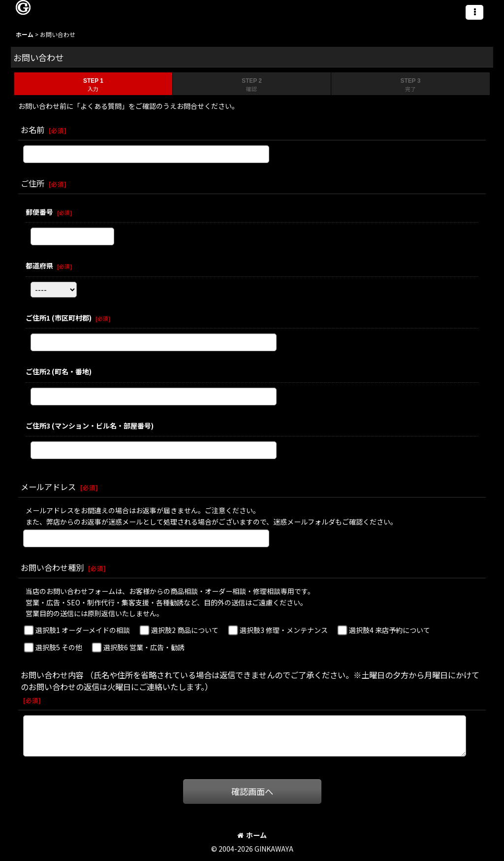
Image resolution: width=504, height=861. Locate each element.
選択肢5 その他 (59, 647)
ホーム (252, 835)
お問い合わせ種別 (52, 567)
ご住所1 (59, 318)
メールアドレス (48, 487)
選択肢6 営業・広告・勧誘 (144, 647)
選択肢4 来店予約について (390, 630)
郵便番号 (39, 212)
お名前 (32, 130)
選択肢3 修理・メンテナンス (284, 630)
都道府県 (39, 265)
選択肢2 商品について (185, 630)
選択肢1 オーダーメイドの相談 (83, 630)
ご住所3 (90, 426)
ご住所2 (59, 371)
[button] (474, 12)
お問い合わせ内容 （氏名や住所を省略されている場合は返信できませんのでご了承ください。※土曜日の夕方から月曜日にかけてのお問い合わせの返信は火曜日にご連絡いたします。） (250, 681)
